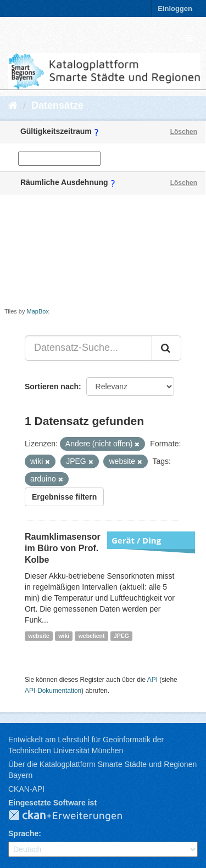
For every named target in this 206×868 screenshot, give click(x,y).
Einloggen (175, 9)
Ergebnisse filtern (64, 497)
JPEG (121, 636)
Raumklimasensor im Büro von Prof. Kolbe (63, 548)
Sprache (23, 833)
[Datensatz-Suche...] (88, 348)
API (152, 680)
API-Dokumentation (53, 691)
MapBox (38, 311)
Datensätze (57, 105)
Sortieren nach (52, 387)
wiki (64, 636)
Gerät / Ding (136, 540)
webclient (92, 636)
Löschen (184, 132)
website (39, 636)
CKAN (74, 816)
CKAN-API (26, 789)
